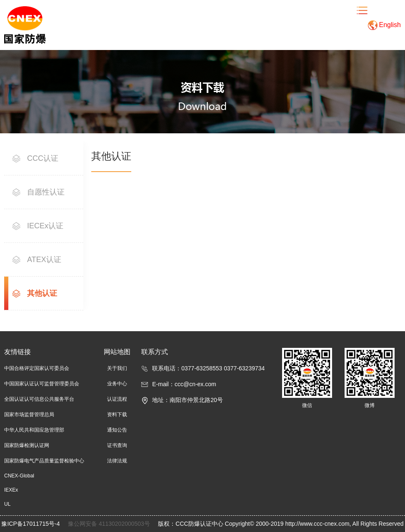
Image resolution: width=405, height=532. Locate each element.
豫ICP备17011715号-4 (31, 524)
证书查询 (117, 445)
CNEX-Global (19, 476)
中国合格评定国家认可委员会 (37, 368)
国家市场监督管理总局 (29, 415)
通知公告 (117, 430)
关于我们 (117, 368)
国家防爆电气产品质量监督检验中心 (44, 461)
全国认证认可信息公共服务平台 (39, 399)
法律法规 (117, 461)
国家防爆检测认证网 (27, 445)
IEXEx (11, 490)
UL (7, 504)
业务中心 (117, 384)
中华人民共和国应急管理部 (34, 430)
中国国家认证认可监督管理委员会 (42, 384)
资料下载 (117, 415)
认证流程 (117, 399)
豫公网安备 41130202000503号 (110, 524)
